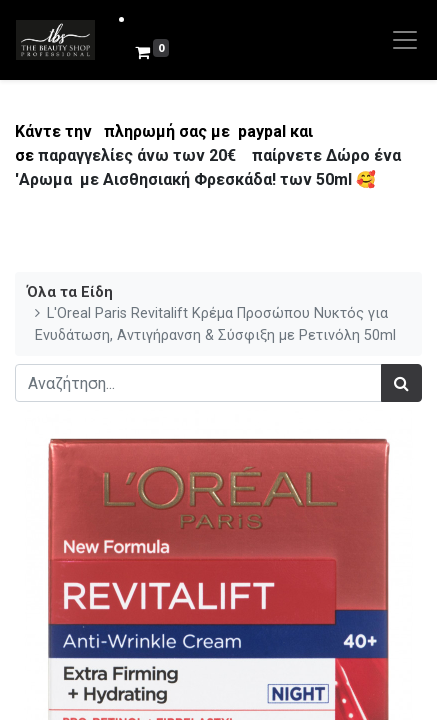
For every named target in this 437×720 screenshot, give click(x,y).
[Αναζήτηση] (401, 383)
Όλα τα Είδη (70, 292)
